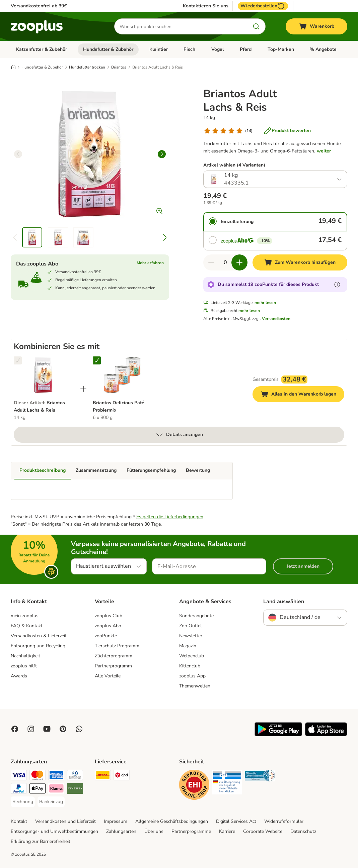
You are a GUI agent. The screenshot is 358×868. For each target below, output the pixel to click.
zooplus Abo (108, 626)
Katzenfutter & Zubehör (42, 49)
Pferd (246, 49)
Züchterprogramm (114, 656)
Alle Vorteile (108, 676)
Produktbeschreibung (43, 470)
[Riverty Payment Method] (75, 790)
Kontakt (19, 821)
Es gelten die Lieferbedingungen (170, 517)
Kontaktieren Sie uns (206, 6)
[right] (162, 154)
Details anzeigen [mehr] (179, 435)
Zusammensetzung (96, 470)
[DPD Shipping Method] (122, 776)
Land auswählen (284, 602)
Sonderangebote (196, 616)
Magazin (188, 646)
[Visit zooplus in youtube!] (47, 729)
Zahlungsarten (121, 831)
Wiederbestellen (263, 6)
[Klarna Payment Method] (56, 790)
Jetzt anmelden (303, 566)
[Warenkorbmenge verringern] (211, 262)
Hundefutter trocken (87, 67)
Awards (19, 676)
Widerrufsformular (284, 821)
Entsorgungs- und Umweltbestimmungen (54, 831)
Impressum (116, 821)
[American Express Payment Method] (56, 776)
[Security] (194, 786)
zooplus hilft (24, 666)
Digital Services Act (236, 821)
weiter (324, 151)
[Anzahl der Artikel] (225, 262)
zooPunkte (106, 636)
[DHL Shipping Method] (103, 776)
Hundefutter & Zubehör (108, 49)
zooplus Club (109, 616)
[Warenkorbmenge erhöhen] (239, 262)
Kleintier (159, 49)
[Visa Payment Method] (19, 776)
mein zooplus (25, 616)
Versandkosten (276, 319)
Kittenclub (190, 666)
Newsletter (191, 636)
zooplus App (192, 676)
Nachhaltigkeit (25, 656)
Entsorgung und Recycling (38, 646)
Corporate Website (263, 831)
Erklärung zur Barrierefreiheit (41, 841)
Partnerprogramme (191, 831)
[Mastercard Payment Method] (38, 776)
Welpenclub (192, 656)
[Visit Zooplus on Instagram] (31, 729)
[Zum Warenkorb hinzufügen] (300, 262)
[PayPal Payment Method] (19, 790)
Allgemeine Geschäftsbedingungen (172, 821)
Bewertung (198, 470)
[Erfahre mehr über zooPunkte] (337, 285)
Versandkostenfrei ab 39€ (39, 6)
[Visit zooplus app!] (278, 735)
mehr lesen (265, 303)
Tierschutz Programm (117, 646)
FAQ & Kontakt (27, 626)
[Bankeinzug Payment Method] (51, 802)
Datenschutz (303, 831)
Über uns (154, 831)
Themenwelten (195, 686)
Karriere (227, 831)
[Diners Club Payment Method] (75, 776)
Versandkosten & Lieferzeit (39, 636)
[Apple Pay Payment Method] (38, 790)
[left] (18, 154)
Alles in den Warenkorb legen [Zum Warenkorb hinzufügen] (302, 395)
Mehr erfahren (150, 263)
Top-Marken (281, 49)
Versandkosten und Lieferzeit (65, 821)
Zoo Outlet (191, 626)
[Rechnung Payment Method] (23, 802)
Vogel (218, 49)
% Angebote (323, 49)
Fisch (189, 49)
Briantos (119, 67)
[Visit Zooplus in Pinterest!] (63, 729)
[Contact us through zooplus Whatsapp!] (79, 729)
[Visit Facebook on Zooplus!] (15, 729)
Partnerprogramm (113, 666)
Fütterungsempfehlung (151, 470)
